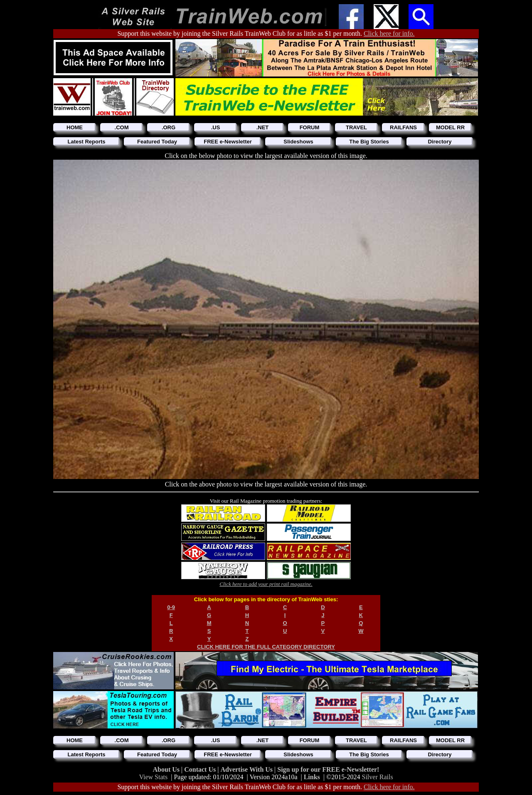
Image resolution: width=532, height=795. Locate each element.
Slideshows (298, 142)
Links (312, 777)
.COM (122, 127)
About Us (167, 769)
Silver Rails (378, 777)
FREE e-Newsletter (228, 142)
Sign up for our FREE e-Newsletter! (328, 769)
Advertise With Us (247, 769)
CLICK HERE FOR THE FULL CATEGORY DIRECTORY (266, 647)
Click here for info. (389, 33)
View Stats (153, 777)
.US (216, 127)
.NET (263, 127)
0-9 (171, 607)
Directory (440, 142)
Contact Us (201, 769)
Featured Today (157, 142)
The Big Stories (369, 142)
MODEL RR (450, 127)
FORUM (310, 127)
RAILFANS (403, 127)
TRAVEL (356, 127)
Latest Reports (86, 142)
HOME (75, 127)
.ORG (169, 127)
